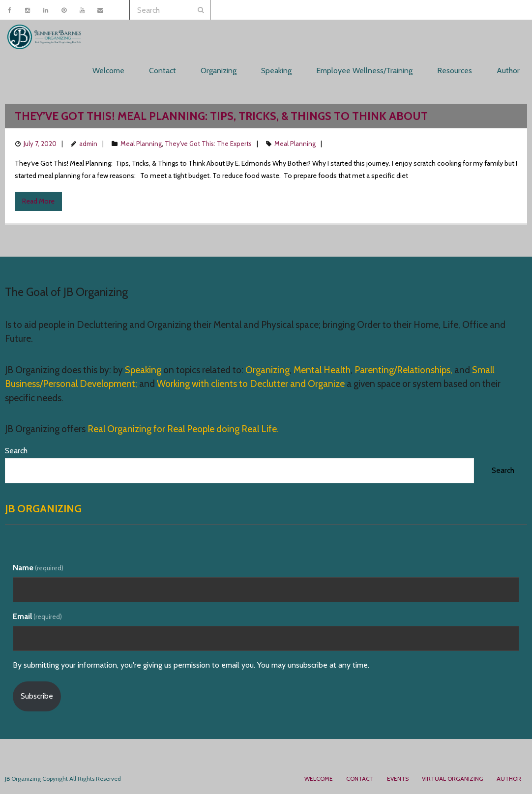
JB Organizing (43, 509)
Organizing (267, 370)
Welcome (319, 779)
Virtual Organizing (453, 779)
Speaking (144, 370)
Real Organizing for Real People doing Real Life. (182, 429)
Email (37, 616)
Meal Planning (141, 144)
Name (38, 568)
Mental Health (322, 370)
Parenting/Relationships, (403, 370)
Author (509, 779)
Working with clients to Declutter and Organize (251, 384)
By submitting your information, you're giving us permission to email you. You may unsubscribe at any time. (191, 665)
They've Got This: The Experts (208, 144)
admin (88, 144)
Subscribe (37, 696)
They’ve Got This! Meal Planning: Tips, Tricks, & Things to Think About (221, 116)
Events (398, 779)
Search (16, 451)
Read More (38, 201)
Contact (360, 779)
